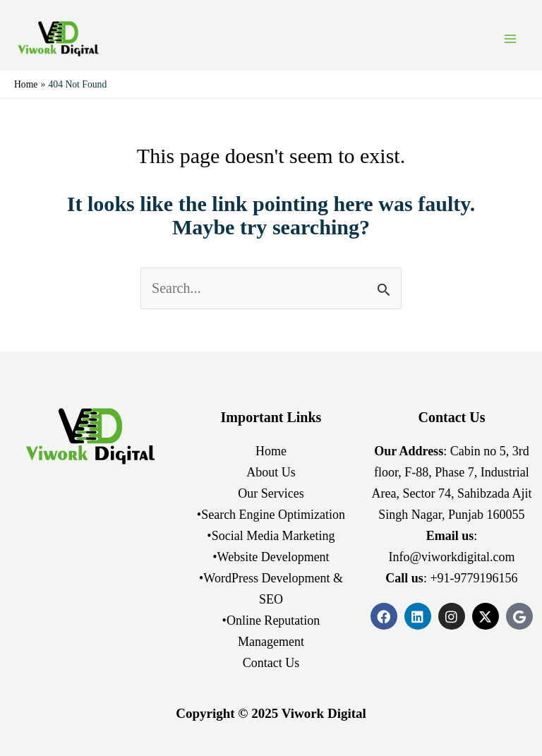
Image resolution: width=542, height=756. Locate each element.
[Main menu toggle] (510, 39)
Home (271, 451)
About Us (271, 472)
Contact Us (271, 663)
